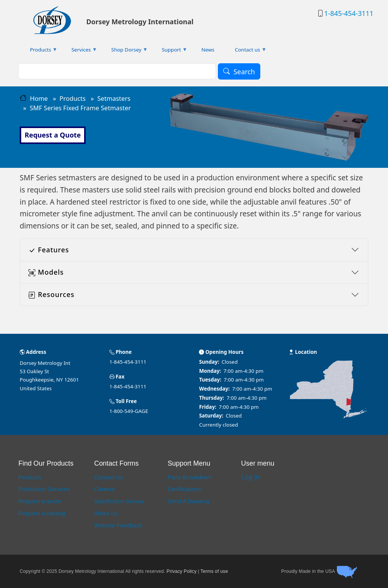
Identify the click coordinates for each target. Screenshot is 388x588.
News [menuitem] (208, 50)
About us (106, 513)
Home (39, 98)
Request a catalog (42, 513)
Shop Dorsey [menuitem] (124, 51)
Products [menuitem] (39, 51)
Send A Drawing (188, 501)
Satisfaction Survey (119, 501)
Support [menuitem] (169, 51)
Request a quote (40, 501)
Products (73, 98)
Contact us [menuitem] (246, 51)
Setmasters (114, 98)
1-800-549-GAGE (129, 411)
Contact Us (108, 477)
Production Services (44, 489)
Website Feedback (118, 525)
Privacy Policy (182, 571)
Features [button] (49, 250)
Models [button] (46, 272)
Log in (250, 477)
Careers (104, 489)
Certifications (184, 489)
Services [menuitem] (79, 51)
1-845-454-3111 (349, 13)
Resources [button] (51, 294)
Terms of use (214, 571)
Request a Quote (53, 135)
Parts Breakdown (190, 477)
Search (244, 72)
